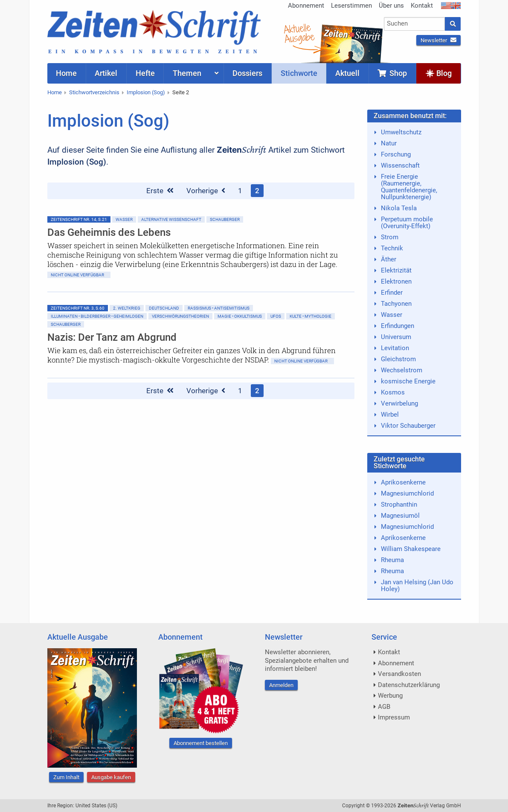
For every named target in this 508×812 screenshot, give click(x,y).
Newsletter (438, 40)
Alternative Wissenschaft (171, 219)
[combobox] (414, 24)
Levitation (395, 348)
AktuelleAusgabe (299, 33)
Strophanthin (399, 505)
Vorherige (206, 191)
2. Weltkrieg (127, 308)
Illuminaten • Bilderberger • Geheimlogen (97, 316)
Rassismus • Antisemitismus (219, 308)
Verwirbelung (399, 403)
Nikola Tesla (399, 208)
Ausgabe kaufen (111, 777)
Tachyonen (396, 304)
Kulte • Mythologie (311, 316)
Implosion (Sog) (146, 92)
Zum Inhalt (66, 777)
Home (55, 92)
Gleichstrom (398, 359)
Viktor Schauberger (408, 426)
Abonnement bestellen (201, 743)
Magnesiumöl (400, 516)
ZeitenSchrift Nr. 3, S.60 (78, 308)
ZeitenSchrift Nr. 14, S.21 (79, 219)
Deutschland (164, 308)
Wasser (124, 219)
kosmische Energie (408, 381)
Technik (392, 248)
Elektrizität (396, 270)
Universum (396, 337)
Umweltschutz (401, 132)
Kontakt (422, 6)
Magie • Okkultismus (240, 316)
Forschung (396, 154)
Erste (160, 191)
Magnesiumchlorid (407, 493)
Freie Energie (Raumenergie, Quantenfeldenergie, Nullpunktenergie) (409, 187)
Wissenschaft (400, 165)
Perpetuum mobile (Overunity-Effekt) (407, 223)
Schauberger (225, 219)
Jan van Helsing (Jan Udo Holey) (417, 586)
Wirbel (390, 415)
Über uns (391, 6)
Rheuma (392, 560)
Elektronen (396, 281)
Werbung (390, 696)
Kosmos (393, 392)
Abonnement (306, 6)
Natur (389, 143)
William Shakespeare (411, 549)
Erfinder (392, 293)
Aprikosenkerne (403, 482)
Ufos (276, 316)
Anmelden (281, 685)
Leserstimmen (351, 6)
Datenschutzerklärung (409, 685)
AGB (384, 707)
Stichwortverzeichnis (94, 92)
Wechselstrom (402, 370)
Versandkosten (399, 674)
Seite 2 (181, 92)
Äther (389, 259)
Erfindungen (398, 326)
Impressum (394, 717)
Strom (390, 237)
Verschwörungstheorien (180, 316)
